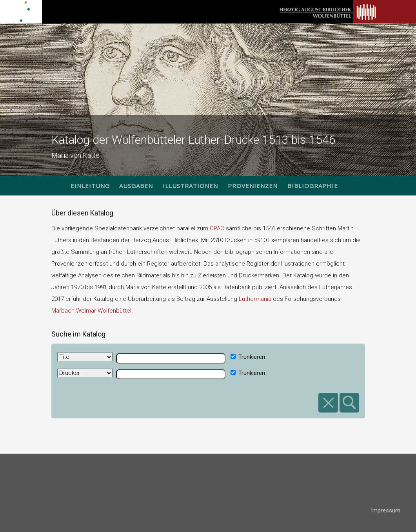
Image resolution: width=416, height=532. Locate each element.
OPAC (217, 228)
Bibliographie (313, 186)
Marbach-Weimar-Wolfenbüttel (91, 311)
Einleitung (90, 186)
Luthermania (255, 299)
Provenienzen (253, 186)
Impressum (386, 510)
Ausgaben (136, 186)
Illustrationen (190, 186)
